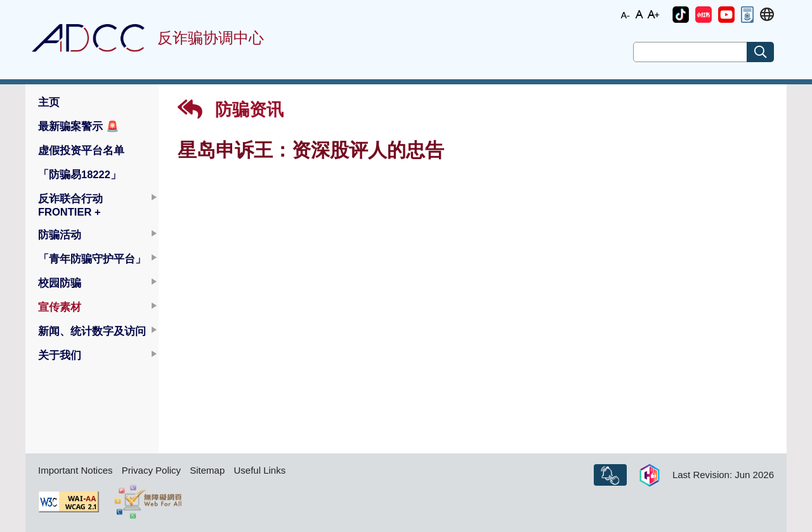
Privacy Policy (151, 470)
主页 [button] (49, 102)
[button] (681, 15)
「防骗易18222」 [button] (80, 174)
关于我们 (60, 355)
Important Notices (75, 470)
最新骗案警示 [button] (79, 126)
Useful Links (259, 470)
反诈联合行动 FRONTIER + (70, 205)
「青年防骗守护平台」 (92, 259)
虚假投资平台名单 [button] (81, 150)
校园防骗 (60, 283)
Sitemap (207, 470)
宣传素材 (60, 307)
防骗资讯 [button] (231, 109)
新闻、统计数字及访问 (92, 331)
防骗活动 (60, 235)
